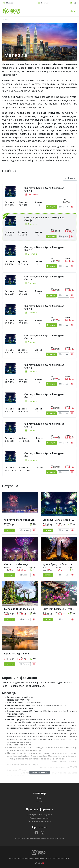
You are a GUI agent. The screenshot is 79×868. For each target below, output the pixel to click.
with (39, 863)
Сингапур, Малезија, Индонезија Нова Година (30, 520)
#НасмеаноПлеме (49, 839)
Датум (69, 178)
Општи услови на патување (39, 815)
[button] (11, 3)
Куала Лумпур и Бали (16, 654)
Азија (7, 20)
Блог (39, 798)
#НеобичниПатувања (34, 839)
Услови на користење (39, 818)
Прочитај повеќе (39, 772)
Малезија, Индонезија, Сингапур (23, 609)
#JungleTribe (21, 839)
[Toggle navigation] (71, 11)
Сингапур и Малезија (16, 564)
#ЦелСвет (59, 839)
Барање (63, 207)
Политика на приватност (39, 821)
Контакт (39, 802)
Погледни (51, 207)
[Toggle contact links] (44, 3)
